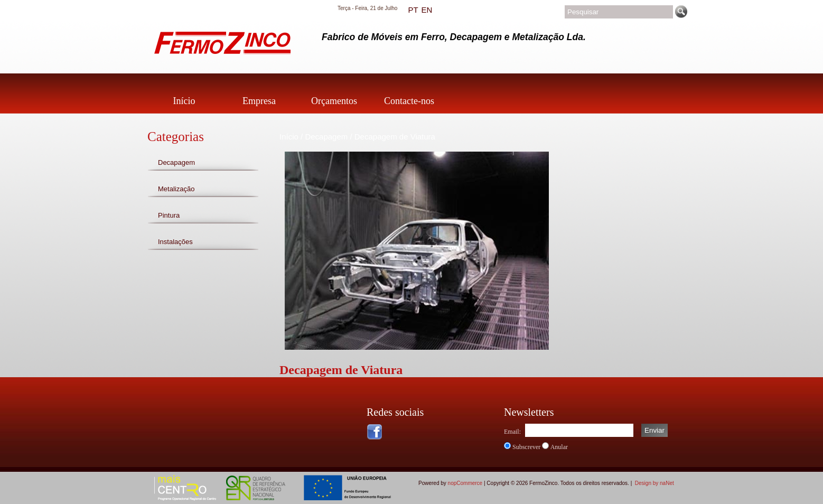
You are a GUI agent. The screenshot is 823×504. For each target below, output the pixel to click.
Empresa (259, 101)
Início (184, 101)
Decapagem (176, 162)
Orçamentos (334, 101)
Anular (559, 447)
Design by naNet (654, 483)
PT (413, 10)
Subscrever (526, 447)
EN (427, 10)
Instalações (175, 242)
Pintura (169, 215)
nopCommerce (465, 483)
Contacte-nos (409, 101)
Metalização (176, 189)
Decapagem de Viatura (395, 137)
